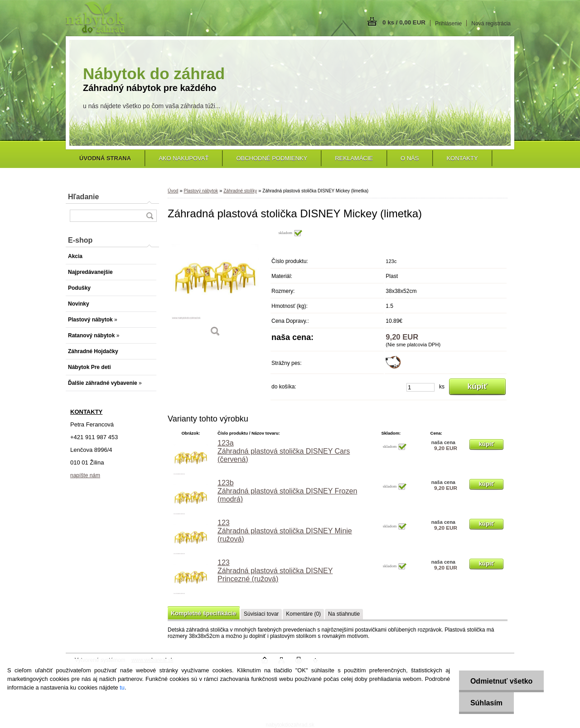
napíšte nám (85, 475)
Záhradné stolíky (240, 191)
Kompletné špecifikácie (203, 613)
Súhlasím (486, 703)
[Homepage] (105, 158)
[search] (150, 216)
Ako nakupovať (184, 158)
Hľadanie (83, 197)
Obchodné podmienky (272, 158)
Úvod (173, 191)
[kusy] (420, 387)
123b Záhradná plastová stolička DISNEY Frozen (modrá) (287, 491)
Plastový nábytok (201, 191)
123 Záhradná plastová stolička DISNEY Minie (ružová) (285, 531)
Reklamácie (354, 158)
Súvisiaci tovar (261, 614)
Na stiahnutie (344, 614)
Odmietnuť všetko (501, 681)
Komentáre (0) (303, 614)
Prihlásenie (448, 24)
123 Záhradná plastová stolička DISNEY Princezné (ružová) (275, 571)
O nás (410, 158)
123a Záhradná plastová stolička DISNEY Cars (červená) (284, 451)
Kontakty (462, 158)
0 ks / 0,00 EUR (404, 22)
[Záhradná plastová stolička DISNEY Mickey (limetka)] (215, 286)
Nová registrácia (491, 24)
